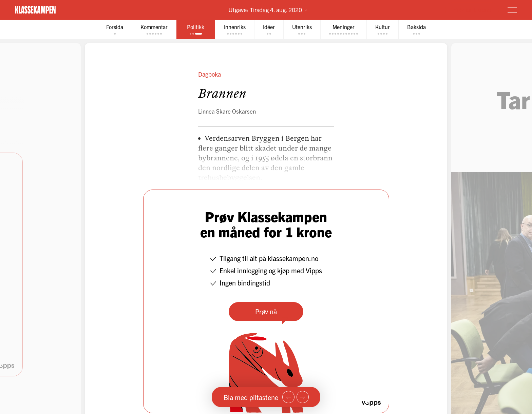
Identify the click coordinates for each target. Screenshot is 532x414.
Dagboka (210, 74)
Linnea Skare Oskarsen (227, 111)
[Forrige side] (288, 397)
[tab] (114, 29)
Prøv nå (266, 311)
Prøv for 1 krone (472, 9)
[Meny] (512, 10)
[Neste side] (303, 397)
